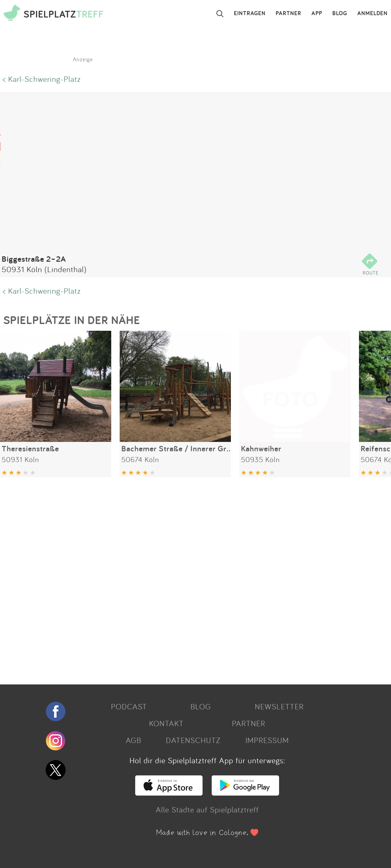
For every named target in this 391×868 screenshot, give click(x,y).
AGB (133, 740)
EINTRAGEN (250, 13)
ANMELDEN (372, 13)
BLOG (340, 13)
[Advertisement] (192, 578)
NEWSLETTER (279, 706)
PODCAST (129, 706)
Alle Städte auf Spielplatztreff (207, 809)
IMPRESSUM (267, 740)
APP (317, 13)
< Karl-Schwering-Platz (42, 79)
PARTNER (289, 13)
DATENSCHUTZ (193, 740)
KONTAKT (166, 723)
